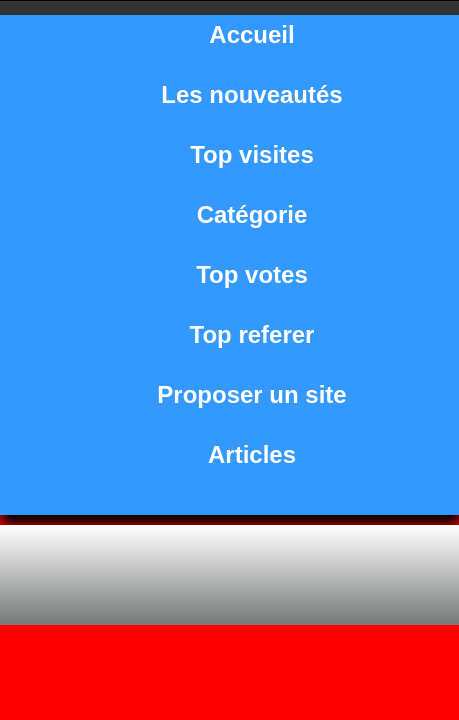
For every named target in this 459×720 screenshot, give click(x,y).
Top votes (252, 274)
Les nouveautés (251, 94)
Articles (252, 454)
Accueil (251, 34)
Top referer (252, 334)
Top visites (252, 154)
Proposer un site (251, 394)
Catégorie (252, 214)
